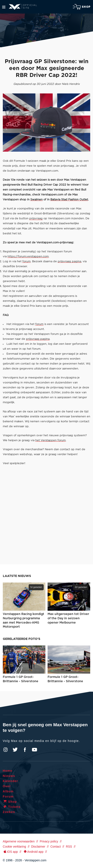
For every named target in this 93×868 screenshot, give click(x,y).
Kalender (10, 781)
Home (8, 771)
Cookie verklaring (14, 847)
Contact (56, 847)
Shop (82, 7)
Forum (8, 796)
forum (26, 262)
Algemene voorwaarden (19, 841)
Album (8, 791)
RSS (69, 847)
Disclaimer (38, 847)
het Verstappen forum (50, 440)
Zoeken (9, 812)
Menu (4, 7)
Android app (33, 852)
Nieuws (9, 776)
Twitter (15, 750)
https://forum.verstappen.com (28, 257)
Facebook (25, 750)
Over (7, 786)
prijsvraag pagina (69, 262)
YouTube (34, 750)
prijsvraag (36, 219)
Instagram (6, 750)
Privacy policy (49, 841)
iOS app (10, 852)
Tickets (12, 807)
